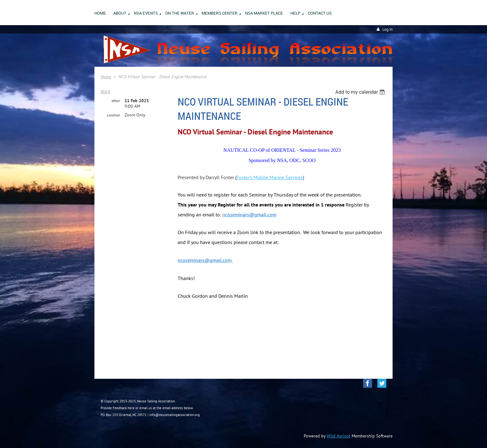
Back (105, 91)
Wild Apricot (339, 436)
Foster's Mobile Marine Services (270, 177)
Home (106, 77)
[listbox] (361, 92)
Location (113, 115)
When (116, 101)
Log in (387, 29)
